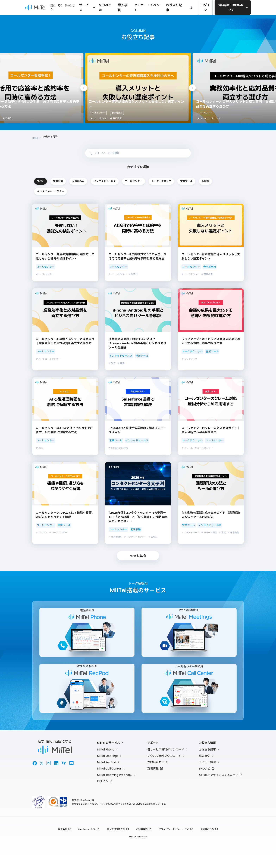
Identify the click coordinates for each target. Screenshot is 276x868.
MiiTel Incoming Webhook (115, 782)
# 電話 (222, 533)
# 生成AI (153, 537)
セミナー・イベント (155, 7)
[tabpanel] (138, 88)
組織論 (138, 191)
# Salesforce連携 (118, 448)
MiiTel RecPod (106, 769)
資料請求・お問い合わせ (231, 8)
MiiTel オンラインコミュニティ (219, 782)
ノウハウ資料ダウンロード (164, 763)
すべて (54, 179)
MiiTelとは (120, 7)
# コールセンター (99, 118)
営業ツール (96, 191)
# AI (38, 359)
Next (192, 88)
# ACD (40, 448)
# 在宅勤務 (233, 533)
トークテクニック (54, 191)
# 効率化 (115, 118)
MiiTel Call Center (109, 775)
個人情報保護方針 (116, 836)
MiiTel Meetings (108, 763)
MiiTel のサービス (108, 750)
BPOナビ (205, 775)
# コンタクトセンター (135, 537)
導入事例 (135, 7)
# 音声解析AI (115, 537)
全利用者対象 (207, 836)
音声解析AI (224, 113)
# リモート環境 (209, 533)
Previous (84, 88)
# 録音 (112, 363)
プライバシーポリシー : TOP (174, 836)
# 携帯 (121, 363)
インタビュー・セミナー (180, 191)
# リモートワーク (190, 533)
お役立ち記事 (177, 7)
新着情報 (153, 775)
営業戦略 (96, 179)
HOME (36, 137)
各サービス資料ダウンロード (166, 756)
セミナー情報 (207, 769)
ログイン (205, 8)
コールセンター (98, 113)
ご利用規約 (142, 836)
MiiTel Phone (106, 756)
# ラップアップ (189, 359)
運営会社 (63, 836)
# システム (42, 533)
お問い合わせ (156, 769)
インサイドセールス (180, 179)
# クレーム (187, 448)
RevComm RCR (87, 836)
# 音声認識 (223, 118)
